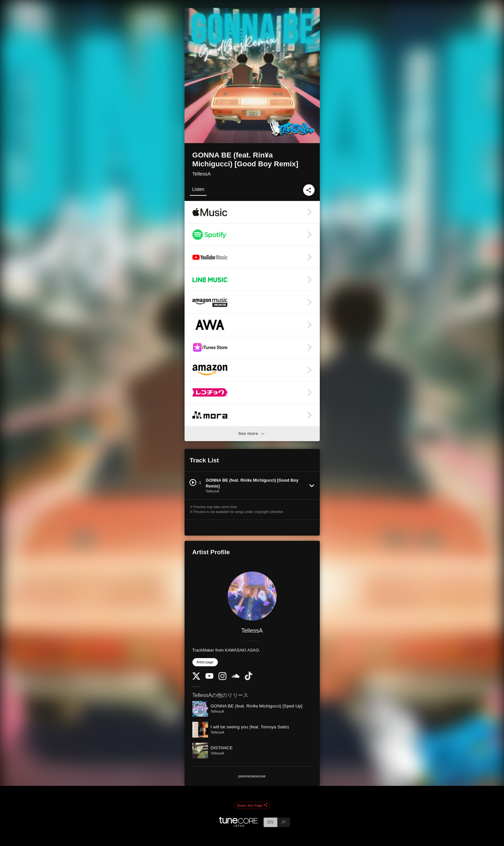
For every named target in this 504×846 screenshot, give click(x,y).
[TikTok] (249, 679)
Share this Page (252, 805)
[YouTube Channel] (209, 677)
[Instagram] (222, 679)
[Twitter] (196, 678)
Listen (198, 189)
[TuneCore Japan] (239, 825)
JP (284, 822)
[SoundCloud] (236, 676)
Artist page (205, 662)
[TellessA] (252, 596)
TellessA (202, 174)
